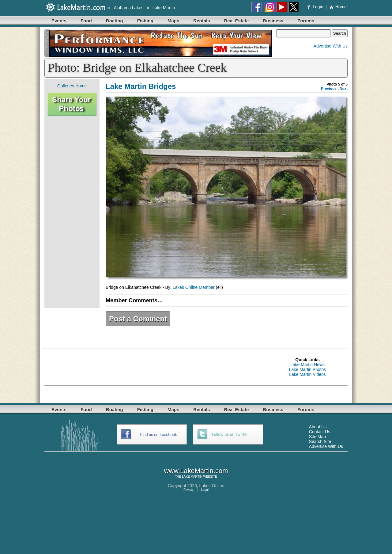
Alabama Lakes (129, 8)
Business (273, 21)
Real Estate (237, 21)
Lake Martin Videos (307, 374)
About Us (318, 427)
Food (86, 21)
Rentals (202, 21)
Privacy (188, 490)
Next (344, 89)
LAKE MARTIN (192, 477)
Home (338, 7)
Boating (115, 21)
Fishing (145, 21)
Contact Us (320, 432)
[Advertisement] (72, 212)
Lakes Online (212, 486)
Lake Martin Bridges (141, 86)
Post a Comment (138, 319)
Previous (329, 89)
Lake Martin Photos (308, 369)
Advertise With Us (331, 46)
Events (59, 21)
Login (316, 7)
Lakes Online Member (194, 287)
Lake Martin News (307, 365)
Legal (205, 490)
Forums (306, 21)
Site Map (317, 437)
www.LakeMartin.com (196, 471)
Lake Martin (164, 8)
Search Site (320, 441)
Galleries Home (72, 86)
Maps (173, 21)
